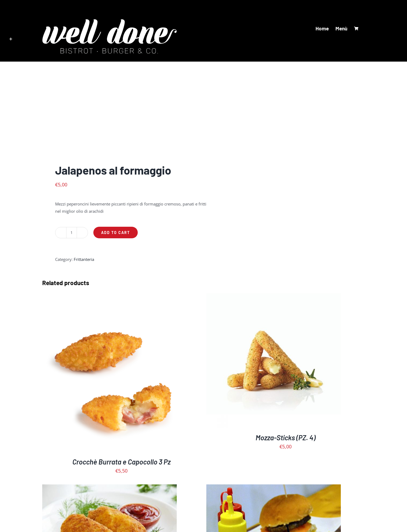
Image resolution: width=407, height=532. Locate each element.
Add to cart (116, 233)
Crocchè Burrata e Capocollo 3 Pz (121, 462)
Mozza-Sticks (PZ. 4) (286, 437)
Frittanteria (84, 259)
